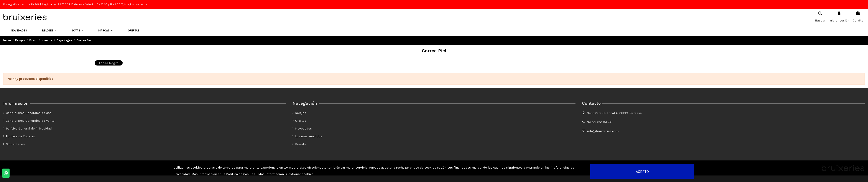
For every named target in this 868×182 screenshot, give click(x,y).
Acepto (642, 172)
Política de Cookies (20, 136)
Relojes (301, 113)
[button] (49, 31)
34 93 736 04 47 (599, 122)
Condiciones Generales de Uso (29, 113)
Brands (300, 144)
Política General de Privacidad (29, 128)
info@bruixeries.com (603, 131)
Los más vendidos (309, 136)
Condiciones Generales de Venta (30, 121)
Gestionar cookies (300, 174)
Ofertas (301, 121)
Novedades (303, 128)
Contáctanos (15, 144)
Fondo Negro (109, 63)
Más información (271, 174)
